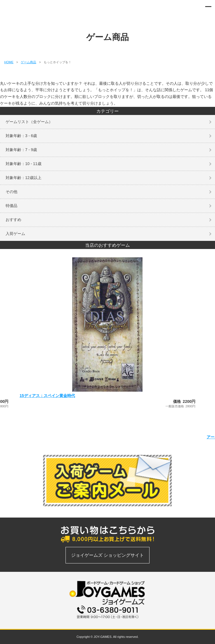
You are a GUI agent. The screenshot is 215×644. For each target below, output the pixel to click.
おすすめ (13, 220)
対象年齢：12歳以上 (24, 178)
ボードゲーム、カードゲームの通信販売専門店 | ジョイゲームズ (20, 8)
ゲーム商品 (28, 62)
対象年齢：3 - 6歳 (21, 136)
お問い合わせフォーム (107, 622)
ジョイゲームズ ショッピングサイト (107, 555)
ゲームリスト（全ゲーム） (29, 122)
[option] (107, 333)
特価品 (11, 206)
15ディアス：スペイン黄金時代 (47, 396)
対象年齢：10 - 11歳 (24, 164)
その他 (11, 192)
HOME (9, 62)
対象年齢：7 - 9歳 (21, 150)
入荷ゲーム (15, 234)
